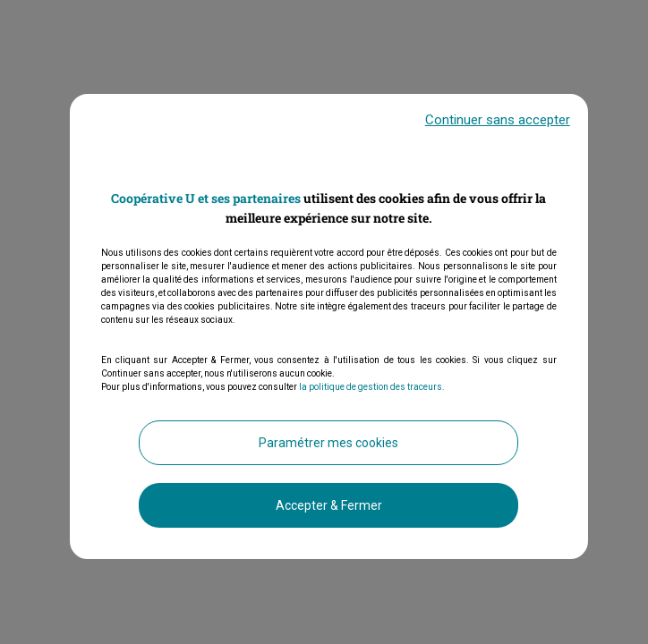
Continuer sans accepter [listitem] (498, 121)
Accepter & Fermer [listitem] (329, 506)
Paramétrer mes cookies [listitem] (328, 444)
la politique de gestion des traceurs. (372, 388)
